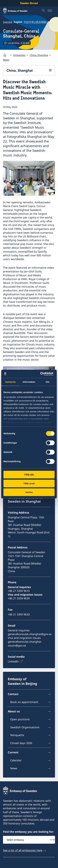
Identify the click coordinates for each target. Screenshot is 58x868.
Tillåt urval (29, 483)
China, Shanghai (39, 55)
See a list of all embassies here (23, 850)
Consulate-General (21, 34)
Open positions (20, 719)
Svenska (8, 22)
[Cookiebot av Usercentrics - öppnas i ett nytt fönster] (42, 374)
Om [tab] (48, 382)
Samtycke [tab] (10, 382)
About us (14, 711)
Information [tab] (29, 382)
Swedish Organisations (25, 727)
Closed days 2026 (21, 743)
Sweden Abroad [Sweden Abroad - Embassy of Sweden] (29, 3)
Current (13, 752)
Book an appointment (24, 702)
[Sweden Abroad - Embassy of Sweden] (18, 11)
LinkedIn (13, 661)
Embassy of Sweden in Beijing (22, 681)
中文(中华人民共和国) (35, 22)
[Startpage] (6, 55)
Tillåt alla (29, 475)
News (6, 60)
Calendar (16, 760)
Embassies (19, 55)
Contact (13, 694)
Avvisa (29, 492)
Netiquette (17, 735)
